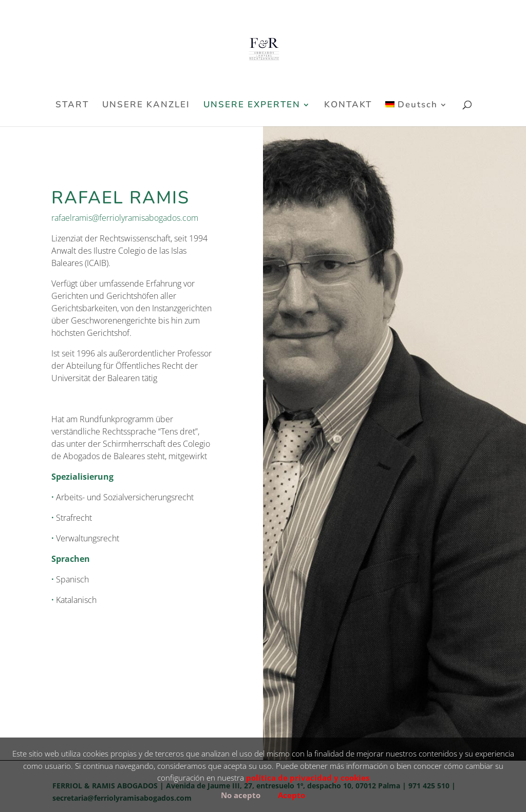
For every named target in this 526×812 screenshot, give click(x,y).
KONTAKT (348, 106)
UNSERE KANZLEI (146, 106)
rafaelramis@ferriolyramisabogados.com (125, 218)
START (72, 106)
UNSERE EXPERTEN (252, 106)
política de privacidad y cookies (308, 778)
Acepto (292, 795)
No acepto (241, 795)
